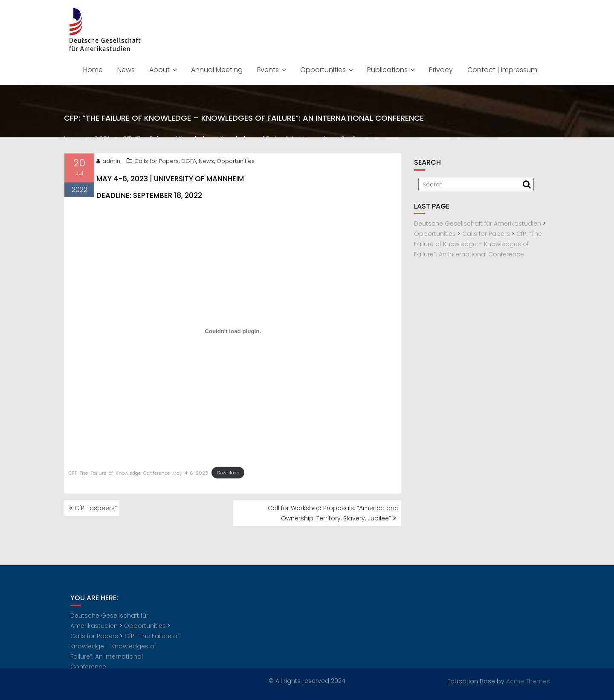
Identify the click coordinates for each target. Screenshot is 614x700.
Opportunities (323, 70)
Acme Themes (528, 681)
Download (228, 474)
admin (108, 162)
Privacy (441, 70)
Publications (387, 70)
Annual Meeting (217, 70)
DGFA (189, 162)
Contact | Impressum (502, 70)
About (159, 70)
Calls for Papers (156, 162)
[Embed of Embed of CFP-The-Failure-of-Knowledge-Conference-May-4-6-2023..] (233, 333)
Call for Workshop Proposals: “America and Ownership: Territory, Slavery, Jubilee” (333, 513)
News (126, 70)
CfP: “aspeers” (96, 508)
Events (268, 70)
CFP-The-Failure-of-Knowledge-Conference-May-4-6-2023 (138, 474)
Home (93, 70)
